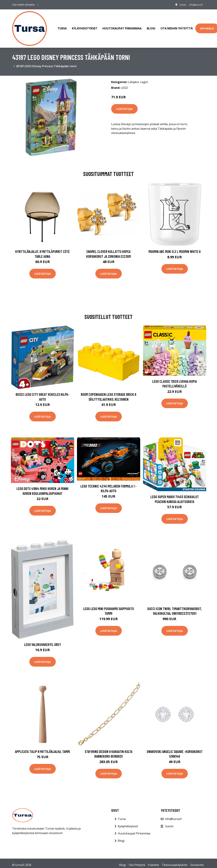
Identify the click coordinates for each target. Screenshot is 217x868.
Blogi (151, 27)
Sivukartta (197, 861)
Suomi (181, 5)
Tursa (62, 27)
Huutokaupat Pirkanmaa (122, 27)
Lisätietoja (124, 105)
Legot (144, 78)
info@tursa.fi (195, 5)
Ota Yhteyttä (137, 861)
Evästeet (153, 861)
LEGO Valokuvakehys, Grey (43, 641)
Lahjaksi (133, 78)
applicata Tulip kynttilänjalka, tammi (42, 748)
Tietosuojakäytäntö (175, 861)
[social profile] (38, 5)
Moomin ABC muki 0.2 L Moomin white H (175, 248)
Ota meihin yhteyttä (177, 27)
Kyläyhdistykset (85, 27)
